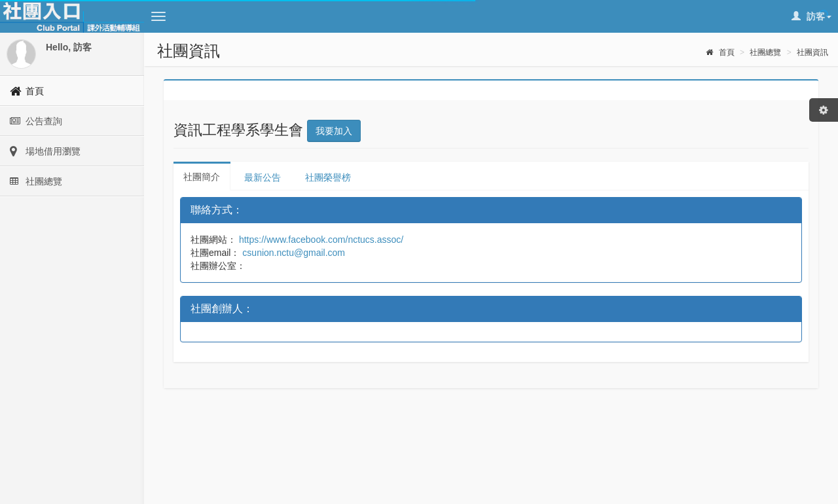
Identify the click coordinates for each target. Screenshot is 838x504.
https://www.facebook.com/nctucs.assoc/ (320, 240)
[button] (158, 16)
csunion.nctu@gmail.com (292, 253)
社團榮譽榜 (328, 177)
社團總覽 (765, 52)
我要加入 (334, 131)
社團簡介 (202, 177)
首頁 (720, 52)
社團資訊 (812, 52)
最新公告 (263, 177)
